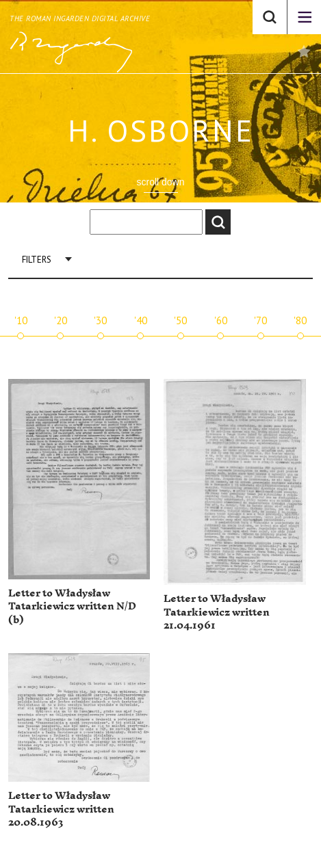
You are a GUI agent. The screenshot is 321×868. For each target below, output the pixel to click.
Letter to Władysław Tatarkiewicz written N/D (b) (72, 607)
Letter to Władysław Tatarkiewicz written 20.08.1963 (61, 809)
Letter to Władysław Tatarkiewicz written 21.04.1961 (217, 612)
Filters (37, 260)
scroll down (160, 182)
